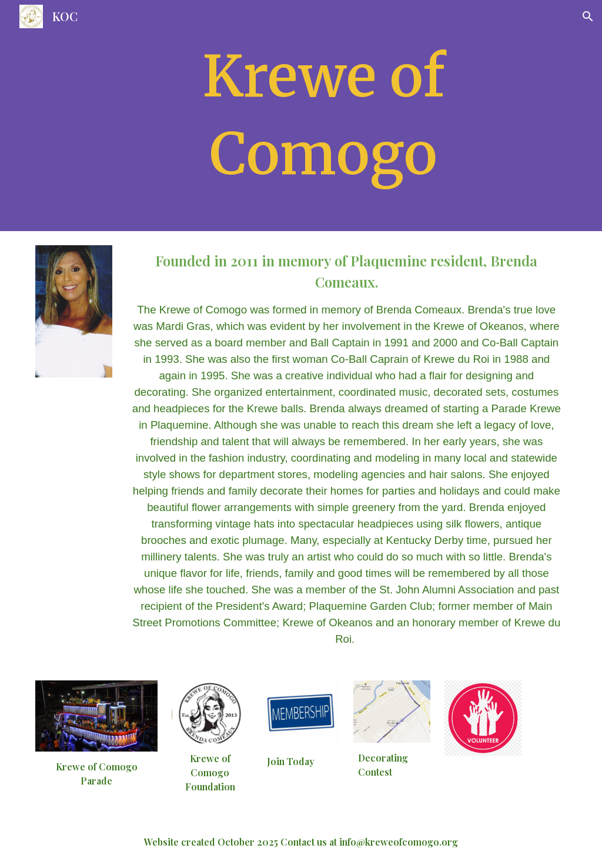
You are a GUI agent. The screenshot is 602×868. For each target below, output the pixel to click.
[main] (324, 116)
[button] (588, 16)
